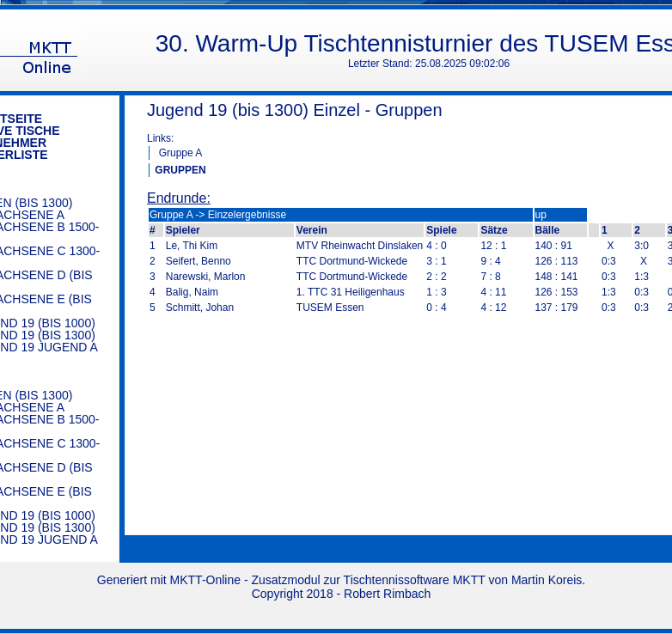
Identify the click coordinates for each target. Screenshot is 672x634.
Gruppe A (181, 153)
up (541, 215)
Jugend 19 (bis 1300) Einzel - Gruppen (295, 110)
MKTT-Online (205, 580)
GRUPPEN (180, 170)
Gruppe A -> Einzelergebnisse (218, 215)
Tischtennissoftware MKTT (415, 580)
